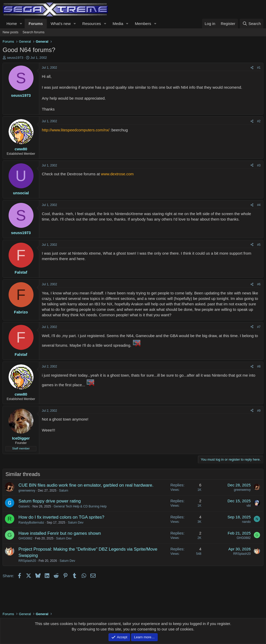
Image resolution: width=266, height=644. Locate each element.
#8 (259, 366)
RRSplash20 (27, 561)
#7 (259, 327)
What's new (61, 24)
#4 (259, 205)
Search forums (34, 32)
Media (118, 24)
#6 (259, 284)
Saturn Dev (76, 523)
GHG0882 (25, 538)
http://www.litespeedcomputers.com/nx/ (76, 130)
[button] (21, 24)
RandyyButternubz (31, 523)
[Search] (252, 24)
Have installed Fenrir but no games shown (60, 533)
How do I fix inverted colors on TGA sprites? (61, 517)
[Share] (252, 68)
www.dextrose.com (117, 174)
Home (12, 24)
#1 (259, 68)
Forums (36, 24)
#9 (259, 411)
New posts (11, 32)
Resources (92, 24)
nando (246, 522)
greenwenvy (27, 491)
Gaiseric (24, 506)
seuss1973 (15, 58)
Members (143, 24)
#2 (259, 121)
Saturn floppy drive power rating (50, 501)
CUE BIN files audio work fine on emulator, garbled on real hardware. (86, 485)
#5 (259, 245)
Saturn (64, 491)
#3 (259, 165)
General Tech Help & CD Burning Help (80, 506)
